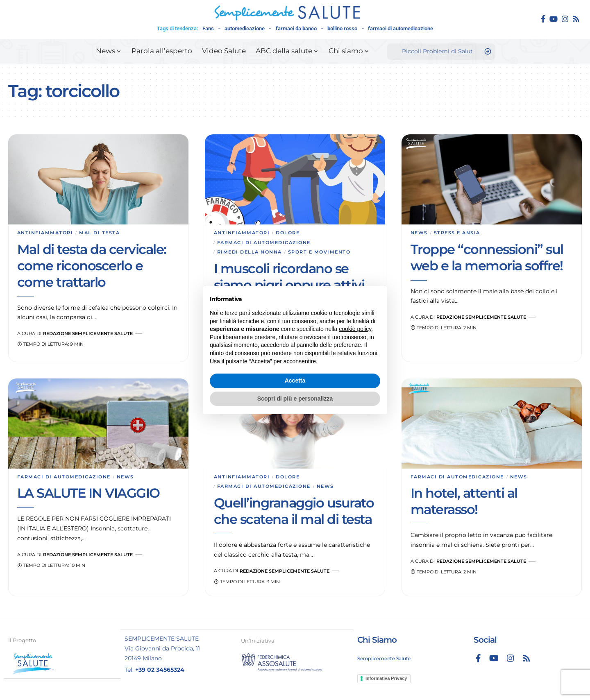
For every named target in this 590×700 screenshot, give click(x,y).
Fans (208, 28)
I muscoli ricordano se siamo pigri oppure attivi (289, 277)
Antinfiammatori (45, 233)
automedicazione (245, 28)
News (419, 233)
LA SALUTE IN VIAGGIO (88, 493)
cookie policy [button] (355, 329)
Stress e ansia (457, 233)
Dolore (288, 233)
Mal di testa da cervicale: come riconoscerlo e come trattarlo (92, 266)
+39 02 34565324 (160, 669)
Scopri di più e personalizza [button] (295, 399)
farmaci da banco (296, 28)
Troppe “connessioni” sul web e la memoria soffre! (487, 257)
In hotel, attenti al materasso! (464, 502)
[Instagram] (565, 19)
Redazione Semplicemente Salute (88, 333)
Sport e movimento (319, 252)
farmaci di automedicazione (401, 28)
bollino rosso (342, 28)
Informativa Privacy (386, 678)
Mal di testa (99, 233)
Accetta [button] (295, 381)
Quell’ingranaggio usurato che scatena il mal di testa (294, 511)
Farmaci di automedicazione (264, 242)
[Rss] (576, 19)
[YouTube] (554, 19)
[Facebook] (543, 19)
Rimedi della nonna (250, 252)
